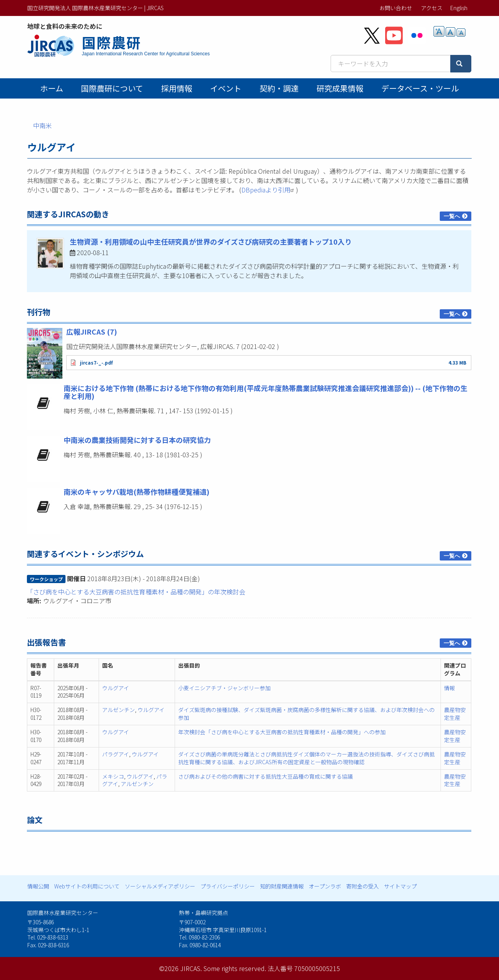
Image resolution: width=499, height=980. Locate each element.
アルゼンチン (119, 710)
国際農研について (112, 88)
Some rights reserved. (235, 968)
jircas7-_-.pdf (96, 362)
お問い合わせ (396, 8)
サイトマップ (400, 886)
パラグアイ (116, 754)
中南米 (42, 125)
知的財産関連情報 (282, 886)
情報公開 (38, 886)
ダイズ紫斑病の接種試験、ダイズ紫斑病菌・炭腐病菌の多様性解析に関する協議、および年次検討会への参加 (306, 714)
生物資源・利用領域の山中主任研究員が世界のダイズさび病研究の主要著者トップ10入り (211, 241)
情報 (449, 688)
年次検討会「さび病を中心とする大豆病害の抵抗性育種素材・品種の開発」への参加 (282, 732)
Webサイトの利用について (87, 886)
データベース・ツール (420, 88)
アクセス (432, 8)
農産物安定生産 (455, 714)
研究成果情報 (340, 88)
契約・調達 (279, 88)
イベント (226, 88)
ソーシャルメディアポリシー (160, 886)
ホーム (52, 88)
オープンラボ (325, 886)
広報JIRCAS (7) (92, 331)
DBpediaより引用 (269, 190)
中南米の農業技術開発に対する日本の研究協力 (137, 440)
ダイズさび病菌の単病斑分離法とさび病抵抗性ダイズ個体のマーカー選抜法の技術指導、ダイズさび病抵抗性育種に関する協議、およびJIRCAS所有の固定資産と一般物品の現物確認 (306, 758)
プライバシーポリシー (228, 886)
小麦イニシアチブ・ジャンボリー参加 (224, 688)
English (459, 8)
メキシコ (113, 776)
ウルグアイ (116, 688)
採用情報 (177, 88)
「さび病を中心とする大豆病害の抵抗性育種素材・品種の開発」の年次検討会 (136, 592)
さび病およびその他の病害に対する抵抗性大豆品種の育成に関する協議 (265, 776)
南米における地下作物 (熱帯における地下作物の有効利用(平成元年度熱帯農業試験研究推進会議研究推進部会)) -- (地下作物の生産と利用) (265, 392)
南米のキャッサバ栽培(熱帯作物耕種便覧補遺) (136, 492)
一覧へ (452, 216)
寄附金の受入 (363, 886)
